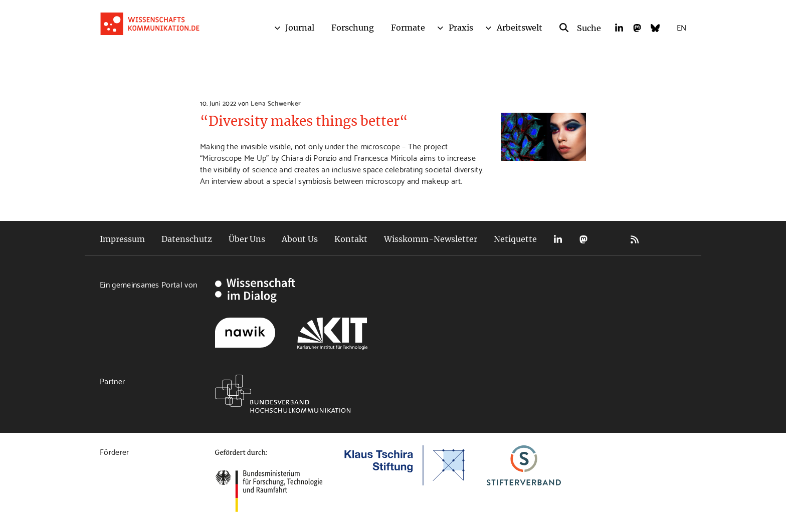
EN (681, 27)
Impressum (122, 239)
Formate (408, 28)
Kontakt (351, 239)
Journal (300, 28)
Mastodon (583, 239)
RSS (635, 239)
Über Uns (247, 239)
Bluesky (609, 239)
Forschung (353, 28)
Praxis (461, 28)
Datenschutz (187, 239)
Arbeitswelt (520, 28)
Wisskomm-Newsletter (431, 239)
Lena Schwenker (276, 103)
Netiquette (515, 239)
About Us (300, 239)
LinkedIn (558, 239)
